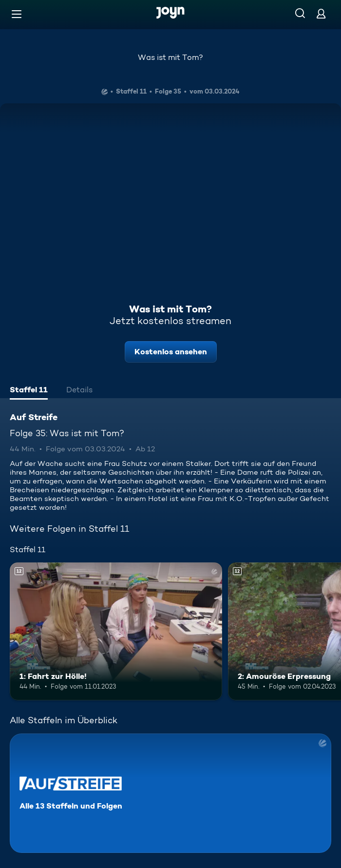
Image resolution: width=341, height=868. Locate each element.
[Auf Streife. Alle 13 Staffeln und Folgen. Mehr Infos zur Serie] (170, 793)
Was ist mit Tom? (170, 57)
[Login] (321, 13)
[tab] (29, 391)
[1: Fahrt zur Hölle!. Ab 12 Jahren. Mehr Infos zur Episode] (116, 631)
